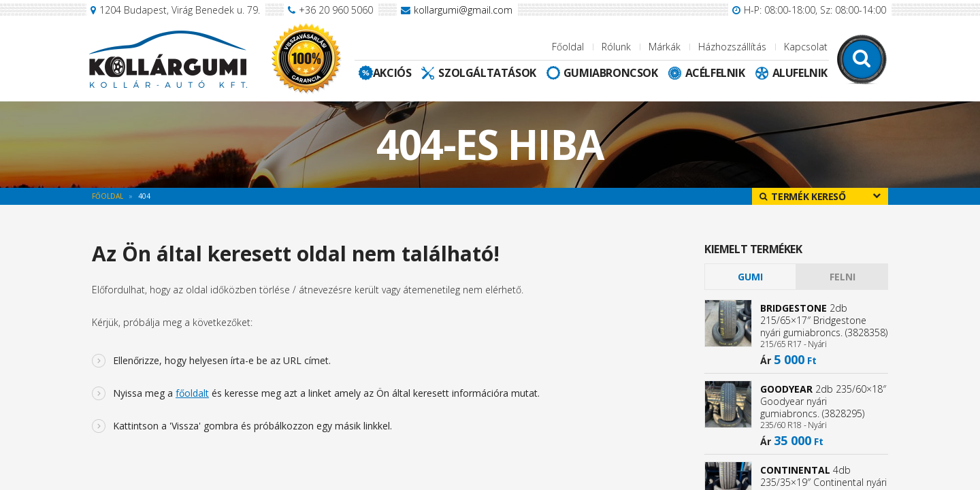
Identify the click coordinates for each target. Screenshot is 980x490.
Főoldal (568, 47)
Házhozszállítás (732, 47)
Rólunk (616, 47)
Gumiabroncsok (611, 73)
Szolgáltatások (487, 73)
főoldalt (192, 393)
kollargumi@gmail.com (463, 10)
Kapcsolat (806, 47)
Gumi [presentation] (750, 277)
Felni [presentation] (843, 277)
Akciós (392, 73)
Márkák (665, 47)
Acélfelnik (715, 73)
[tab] (750, 277)
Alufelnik (800, 73)
